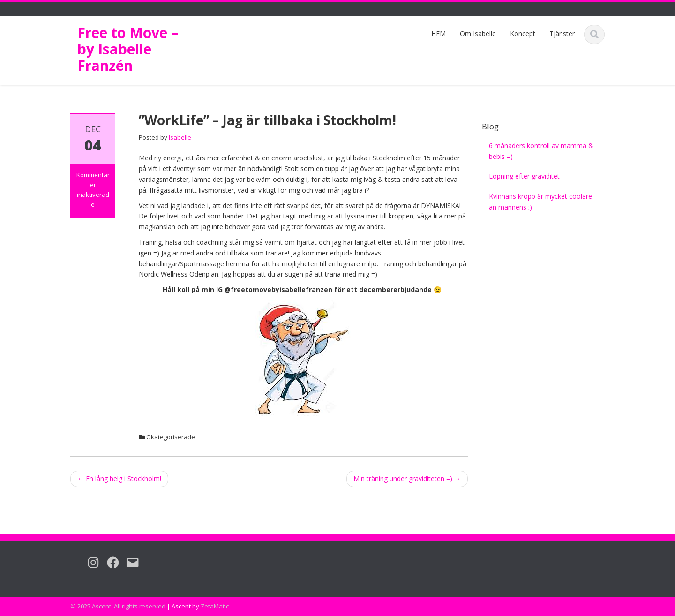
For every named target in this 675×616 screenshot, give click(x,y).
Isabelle (180, 137)
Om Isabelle (478, 34)
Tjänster (562, 34)
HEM (439, 34)
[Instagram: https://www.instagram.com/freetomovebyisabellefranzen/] (90, 563)
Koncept (523, 34)
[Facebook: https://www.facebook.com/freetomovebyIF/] (109, 563)
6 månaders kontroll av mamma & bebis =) (541, 151)
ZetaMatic (215, 606)
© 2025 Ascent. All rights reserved (118, 606)
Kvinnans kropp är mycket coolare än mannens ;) (540, 202)
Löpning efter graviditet (524, 176)
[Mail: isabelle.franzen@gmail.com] (129, 563)
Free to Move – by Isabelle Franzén (128, 49)
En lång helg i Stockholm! (119, 478)
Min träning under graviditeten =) (407, 478)
